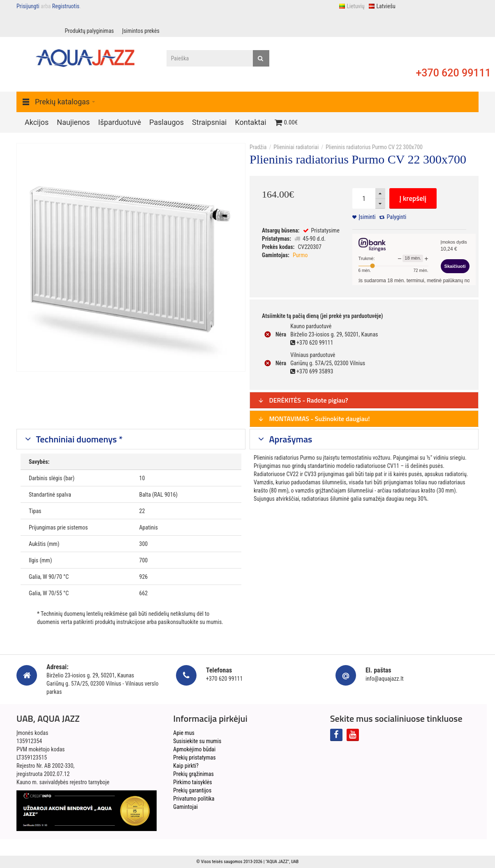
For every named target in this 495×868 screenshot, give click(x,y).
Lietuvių (352, 6)
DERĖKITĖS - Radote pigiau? (303, 400)
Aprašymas (290, 439)
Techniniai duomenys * (79, 439)
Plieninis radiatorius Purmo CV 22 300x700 (374, 147)
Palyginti (397, 217)
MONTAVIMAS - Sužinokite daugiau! (314, 419)
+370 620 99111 (453, 73)
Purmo (300, 255)
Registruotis (66, 6)
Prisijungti (28, 6)
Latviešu (382, 6)
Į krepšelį (413, 198)
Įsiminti (367, 217)
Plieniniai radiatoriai (296, 147)
